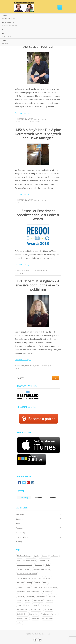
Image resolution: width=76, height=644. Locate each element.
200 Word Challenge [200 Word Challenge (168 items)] (24, 556)
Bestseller (20, 514)
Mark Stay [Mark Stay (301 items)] (31, 596)
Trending (24, 497)
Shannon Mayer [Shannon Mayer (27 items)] (36, 610)
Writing (19, 542)
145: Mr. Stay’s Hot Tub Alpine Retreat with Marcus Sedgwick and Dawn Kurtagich (38, 134)
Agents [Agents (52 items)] (36, 556)
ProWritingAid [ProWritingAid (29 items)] (38, 601)
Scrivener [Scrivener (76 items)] (46, 605)
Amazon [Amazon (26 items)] (45, 556)
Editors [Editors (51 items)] (38, 583)
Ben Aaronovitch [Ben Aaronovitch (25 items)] (45, 560)
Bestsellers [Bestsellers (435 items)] (39, 565)
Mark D (27, 270)
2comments (19, 273)
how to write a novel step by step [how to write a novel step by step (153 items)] (28, 592)
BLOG (4, 33)
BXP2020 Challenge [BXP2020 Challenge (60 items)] (23, 569)
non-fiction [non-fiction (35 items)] (52, 596)
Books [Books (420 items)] (48, 565)
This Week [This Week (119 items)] (35, 618)
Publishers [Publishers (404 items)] (50, 601)
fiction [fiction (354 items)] (45, 583)
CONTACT (5, 44)
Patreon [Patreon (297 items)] (27, 601)
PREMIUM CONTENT (8, 22)
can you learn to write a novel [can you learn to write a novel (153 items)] (27, 574)
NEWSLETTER (6, 37)
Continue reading (22, 113)
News (19, 270)
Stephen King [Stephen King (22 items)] (33, 614)
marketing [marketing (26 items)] (20, 596)
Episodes (20, 119)
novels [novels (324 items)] (19, 601)
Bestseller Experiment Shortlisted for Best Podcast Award (38, 215)
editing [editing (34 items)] (29, 583)
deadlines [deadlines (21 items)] (20, 583)
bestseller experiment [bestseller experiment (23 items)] (24, 565)
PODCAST (5, 15)
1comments (35, 122)
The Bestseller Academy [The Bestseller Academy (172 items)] (49, 614)
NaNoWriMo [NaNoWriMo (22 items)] (41, 596)
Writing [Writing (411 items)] (20, 623)
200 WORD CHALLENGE (9, 26)
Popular (39, 497)
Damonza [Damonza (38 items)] (49, 578)
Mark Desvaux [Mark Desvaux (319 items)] (47, 592)
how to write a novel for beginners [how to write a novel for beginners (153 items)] (45, 587)
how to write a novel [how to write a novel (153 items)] (24, 587)
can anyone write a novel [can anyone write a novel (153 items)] (42, 569)
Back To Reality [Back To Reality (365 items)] (31, 560)
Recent (53, 497)
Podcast (29, 119)
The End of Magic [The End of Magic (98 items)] (23, 618)
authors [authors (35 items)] (20, 560)
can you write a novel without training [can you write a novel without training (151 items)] (30, 578)
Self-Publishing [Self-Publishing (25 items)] (22, 610)
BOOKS (4, 30)
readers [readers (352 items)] (20, 605)
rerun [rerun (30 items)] (28, 605)
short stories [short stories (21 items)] (49, 610)
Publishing (20, 532)
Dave (37, 119)
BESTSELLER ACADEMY (9, 19)
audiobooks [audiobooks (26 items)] (55, 556)
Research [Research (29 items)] (36, 605)
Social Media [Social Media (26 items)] (21, 614)
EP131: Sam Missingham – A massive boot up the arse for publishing (38, 285)
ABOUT (4, 40)
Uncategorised (22, 537)
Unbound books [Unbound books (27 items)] (47, 618)
